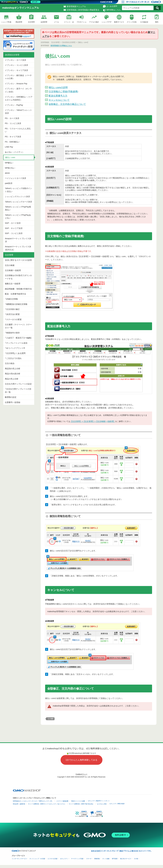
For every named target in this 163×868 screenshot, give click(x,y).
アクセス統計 (94, 22)
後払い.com (10, 157)
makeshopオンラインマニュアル (21, 8)
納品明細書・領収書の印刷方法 (18, 289)
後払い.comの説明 (58, 87)
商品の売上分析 (12, 379)
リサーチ (89, 859)
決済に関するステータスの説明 (18, 260)
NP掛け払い (10, 168)
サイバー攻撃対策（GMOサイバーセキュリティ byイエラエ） (47, 804)
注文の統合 (10, 363)
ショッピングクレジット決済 (17, 197)
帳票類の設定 (11, 397)
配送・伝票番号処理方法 (15, 294)
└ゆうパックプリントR (15, 348)
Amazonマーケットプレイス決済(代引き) (18, 248)
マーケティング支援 (77, 859)
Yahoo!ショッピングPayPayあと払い (18, 216)
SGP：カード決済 (13, 223)
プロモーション (81, 22)
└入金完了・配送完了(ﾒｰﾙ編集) (18, 338)
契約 (157, 22)
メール (56, 22)
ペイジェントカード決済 (15, 178)
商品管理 (19, 22)
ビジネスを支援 (53, 859)
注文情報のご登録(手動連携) (63, 92)
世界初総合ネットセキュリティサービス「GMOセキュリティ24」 (33, 801)
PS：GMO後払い (12, 142)
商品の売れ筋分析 (13, 374)
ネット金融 (106, 859)
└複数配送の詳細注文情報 (16, 304)
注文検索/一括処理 (13, 270)
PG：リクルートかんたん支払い (18, 130)
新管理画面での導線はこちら (61, 46)
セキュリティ (64, 859)
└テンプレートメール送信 (16, 343)
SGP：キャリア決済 (14, 228)
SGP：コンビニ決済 (14, 233)
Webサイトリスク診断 (78, 801)
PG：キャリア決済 (13, 137)
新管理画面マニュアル (76, 6)
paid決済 (9, 183)
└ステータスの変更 (13, 319)
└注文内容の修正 (12, 309)
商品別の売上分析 (13, 369)
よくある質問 (112, 6)
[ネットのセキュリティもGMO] (21, 2)
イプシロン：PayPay (14, 105)
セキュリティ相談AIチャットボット (99, 801)
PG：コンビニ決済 (13, 123)
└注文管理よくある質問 (15, 353)
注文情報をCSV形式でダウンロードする (18, 277)
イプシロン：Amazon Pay (16, 84)
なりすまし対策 (102, 804)
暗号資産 (115, 859)
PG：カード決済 (12, 118)
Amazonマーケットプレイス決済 (18, 240)
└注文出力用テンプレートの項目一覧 (18, 390)
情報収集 (97, 859)
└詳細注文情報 (11, 299)
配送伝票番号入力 (58, 96)
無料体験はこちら (113, 10)
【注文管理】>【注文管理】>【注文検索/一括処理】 (93, 421)
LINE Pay (9, 147)
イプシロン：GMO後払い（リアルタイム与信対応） (19, 98)
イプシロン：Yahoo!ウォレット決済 (18, 112)
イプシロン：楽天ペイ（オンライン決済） (18, 90)
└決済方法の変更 (12, 314)
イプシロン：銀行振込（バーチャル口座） (18, 77)
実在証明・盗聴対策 (19, 804)
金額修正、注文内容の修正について (67, 104)
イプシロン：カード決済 (15, 60)
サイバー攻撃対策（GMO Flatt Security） (81, 804)
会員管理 (44, 22)
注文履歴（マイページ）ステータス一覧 (18, 326)
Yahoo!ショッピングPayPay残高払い (18, 208)
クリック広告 (132, 22)
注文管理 (31, 22)
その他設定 (144, 22)
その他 (136, 859)
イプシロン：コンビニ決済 (16, 65)
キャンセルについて (59, 100)
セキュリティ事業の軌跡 (117, 804)
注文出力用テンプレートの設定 (18, 384)
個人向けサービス (126, 859)
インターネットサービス (19, 859)
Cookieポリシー (81, 774)
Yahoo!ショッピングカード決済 (18, 202)
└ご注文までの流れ (13, 358)
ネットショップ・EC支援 (37, 859)
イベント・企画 (69, 22)
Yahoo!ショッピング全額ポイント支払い (18, 190)
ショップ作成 (6, 22)
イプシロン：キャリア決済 (16, 70)
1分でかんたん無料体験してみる (82, 760)
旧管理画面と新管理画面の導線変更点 (83, 10)
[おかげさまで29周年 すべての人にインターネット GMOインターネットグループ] (144, 2)
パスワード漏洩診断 (62, 801)
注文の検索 (10, 265)
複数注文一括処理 (13, 284)
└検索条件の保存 (12, 333)
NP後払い (9, 163)
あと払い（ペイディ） (14, 152)
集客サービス (119, 22)
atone (7, 173)
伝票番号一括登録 (13, 402)
